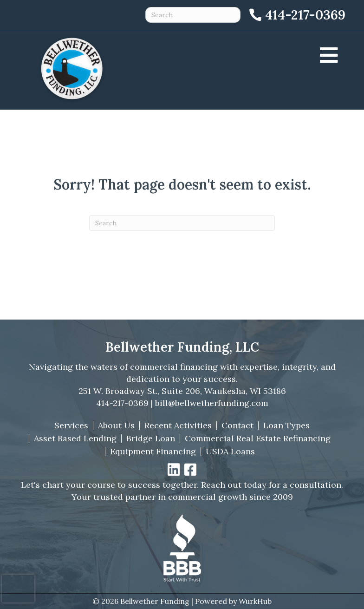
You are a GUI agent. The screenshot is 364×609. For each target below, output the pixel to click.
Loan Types (286, 426)
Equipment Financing (153, 452)
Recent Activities (178, 426)
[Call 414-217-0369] (296, 15)
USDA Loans (230, 452)
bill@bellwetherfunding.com (212, 403)
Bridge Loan (151, 439)
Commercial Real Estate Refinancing (258, 439)
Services (71, 426)
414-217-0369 (122, 403)
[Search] (182, 223)
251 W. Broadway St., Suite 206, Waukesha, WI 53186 (182, 391)
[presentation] (18, 589)
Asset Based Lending (75, 439)
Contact (237, 426)
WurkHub (255, 601)
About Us (116, 426)
